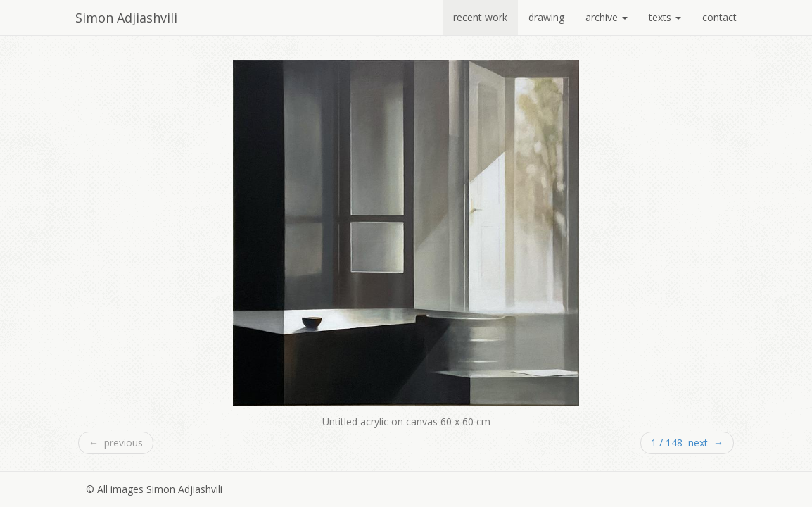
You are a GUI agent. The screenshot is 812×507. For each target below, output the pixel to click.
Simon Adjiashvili (126, 18)
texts (665, 17)
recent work (480, 17)
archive (607, 17)
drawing (546, 17)
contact (719, 17)
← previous (116, 443)
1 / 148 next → (687, 443)
